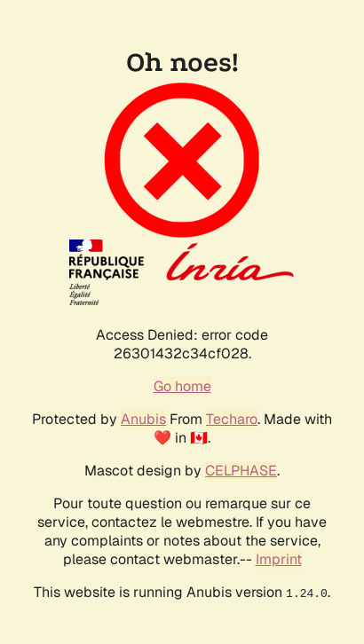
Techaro (232, 419)
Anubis (143, 419)
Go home (182, 386)
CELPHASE (241, 471)
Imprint (279, 559)
